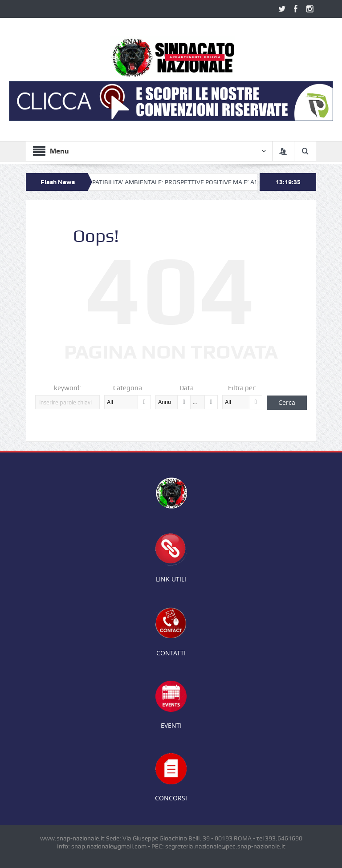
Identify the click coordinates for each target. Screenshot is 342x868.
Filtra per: (242, 388)
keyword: (68, 388)
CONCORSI (171, 798)
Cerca (287, 402)
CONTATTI (171, 653)
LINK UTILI (171, 579)
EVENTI (171, 725)
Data (187, 388)
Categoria (128, 388)
